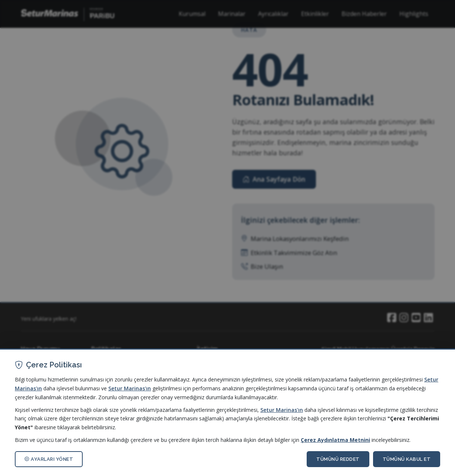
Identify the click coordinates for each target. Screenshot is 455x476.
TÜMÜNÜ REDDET (338, 459)
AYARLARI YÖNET (49, 459)
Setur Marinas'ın (130, 388)
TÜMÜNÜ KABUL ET (407, 459)
